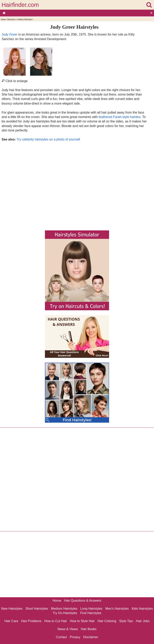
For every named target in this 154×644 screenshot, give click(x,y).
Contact (61, 637)
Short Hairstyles (37, 609)
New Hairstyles (12, 609)
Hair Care (11, 621)
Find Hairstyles (91, 613)
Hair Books (89, 629)
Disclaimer (91, 637)
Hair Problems (31, 621)
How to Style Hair (82, 621)
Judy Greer (10, 34)
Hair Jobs (143, 621)
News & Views (68, 629)
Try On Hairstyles (65, 613)
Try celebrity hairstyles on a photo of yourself (48, 139)
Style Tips (126, 621)
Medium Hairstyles (64, 609)
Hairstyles (11, 19)
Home (3, 19)
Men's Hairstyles (117, 609)
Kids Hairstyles (142, 609)
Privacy (75, 637)
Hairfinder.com (20, 5)
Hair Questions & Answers (83, 601)
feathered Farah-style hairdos (120, 117)
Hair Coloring (107, 621)
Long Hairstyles (91, 609)
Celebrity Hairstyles (24, 19)
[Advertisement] (74, 185)
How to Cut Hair (56, 621)
